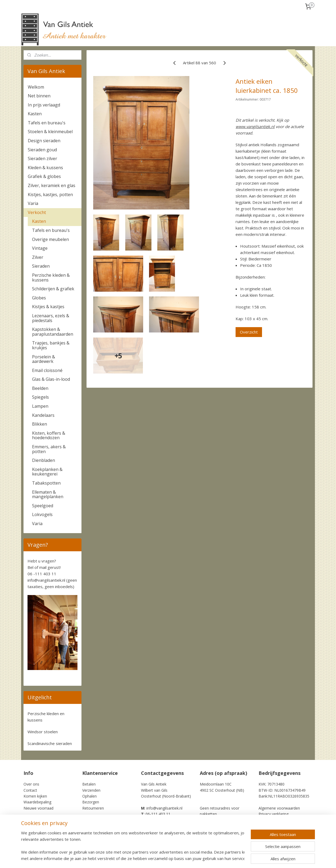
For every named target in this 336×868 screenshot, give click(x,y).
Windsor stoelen (43, 732)
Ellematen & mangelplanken (48, 494)
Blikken (40, 424)
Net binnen (39, 96)
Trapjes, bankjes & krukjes (51, 345)
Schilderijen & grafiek (53, 289)
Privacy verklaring (274, 814)
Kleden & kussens (45, 168)
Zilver (38, 257)
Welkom (36, 87)
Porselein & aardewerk (44, 359)
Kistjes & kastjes (48, 307)
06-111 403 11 (158, 814)
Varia (33, 203)
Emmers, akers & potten (49, 449)
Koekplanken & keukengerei (47, 472)
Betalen (89, 784)
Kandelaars (43, 415)
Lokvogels (42, 514)
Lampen (40, 406)
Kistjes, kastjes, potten (50, 195)
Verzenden (91, 790)
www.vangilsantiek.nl (255, 126)
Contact (30, 790)
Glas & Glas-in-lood (51, 379)
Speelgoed (43, 506)
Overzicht (249, 332)
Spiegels (40, 397)
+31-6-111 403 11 (157, 820)
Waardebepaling (37, 802)
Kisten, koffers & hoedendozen (49, 435)
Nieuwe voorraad (38, 808)
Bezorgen (91, 802)
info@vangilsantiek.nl (46, 580)
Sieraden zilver (42, 158)
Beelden (40, 388)
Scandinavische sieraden (50, 743)
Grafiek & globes (44, 176)
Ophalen (89, 796)
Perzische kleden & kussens (51, 278)
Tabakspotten (46, 483)
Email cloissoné (47, 370)
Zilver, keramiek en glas (52, 185)
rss (198, 858)
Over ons (31, 784)
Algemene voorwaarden (279, 808)
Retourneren (93, 808)
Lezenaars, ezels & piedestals (51, 318)
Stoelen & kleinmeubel (50, 132)
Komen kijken (35, 796)
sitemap (187, 858)
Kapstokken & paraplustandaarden (53, 332)
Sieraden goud (42, 150)
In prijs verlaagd (44, 105)
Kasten (35, 114)
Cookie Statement (274, 820)
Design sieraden (44, 141)
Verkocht (37, 212)
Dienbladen (44, 460)
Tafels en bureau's (47, 123)
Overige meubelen (50, 239)
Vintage (40, 248)
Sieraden (41, 266)
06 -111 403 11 (42, 574)
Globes (39, 298)
